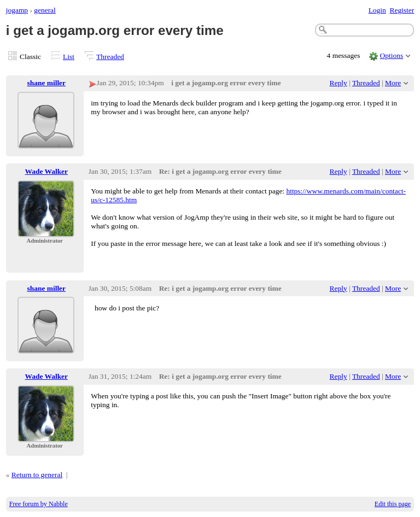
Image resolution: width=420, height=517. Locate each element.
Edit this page (393, 504)
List (69, 57)
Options (392, 55)
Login (377, 10)
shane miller (47, 83)
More (393, 83)
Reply (339, 83)
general (45, 10)
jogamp (17, 10)
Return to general (37, 475)
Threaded (110, 57)
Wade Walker (47, 171)
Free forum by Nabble (39, 504)
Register (402, 10)
